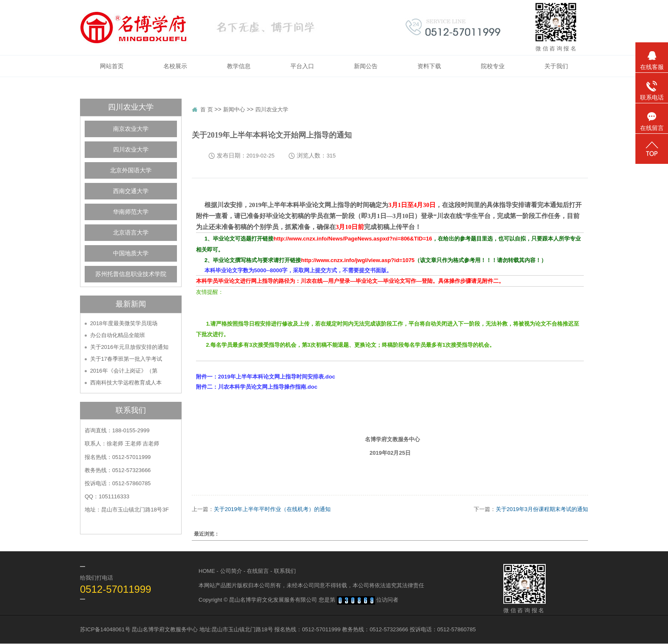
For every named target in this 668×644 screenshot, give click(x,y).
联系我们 (285, 571)
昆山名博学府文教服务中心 (165, 629)
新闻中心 (234, 109)
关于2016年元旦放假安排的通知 (129, 347)
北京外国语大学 (131, 170)
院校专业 (493, 66)
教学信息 (239, 66)
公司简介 (231, 571)
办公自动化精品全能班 (118, 335)
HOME (207, 571)
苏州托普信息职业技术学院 (131, 274)
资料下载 (429, 66)
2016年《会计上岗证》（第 (124, 371)
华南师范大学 (131, 212)
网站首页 (112, 66)
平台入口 (302, 66)
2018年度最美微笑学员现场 (124, 323)
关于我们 (556, 66)
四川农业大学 (131, 150)
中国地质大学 (131, 253)
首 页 (207, 109)
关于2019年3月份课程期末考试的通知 (542, 509)
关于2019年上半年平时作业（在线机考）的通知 (272, 509)
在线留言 (258, 571)
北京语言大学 (131, 233)
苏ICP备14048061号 (105, 629)
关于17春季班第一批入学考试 (126, 359)
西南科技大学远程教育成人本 (126, 383)
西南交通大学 (131, 191)
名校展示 (175, 66)
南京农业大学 (131, 129)
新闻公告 (366, 66)
